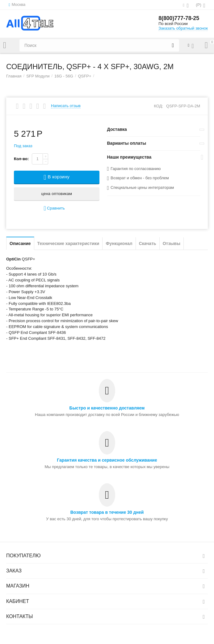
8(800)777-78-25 (179, 19)
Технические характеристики (68, 243)
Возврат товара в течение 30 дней (107, 512)
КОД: (158, 106)
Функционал (119, 243)
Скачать (148, 243)
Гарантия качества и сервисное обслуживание (107, 460)
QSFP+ (84, 76)
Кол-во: (21, 159)
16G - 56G (64, 76)
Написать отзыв (66, 106)
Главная (14, 76)
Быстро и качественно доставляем (107, 408)
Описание (20, 243)
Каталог (5, 45)
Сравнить (54, 208)
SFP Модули (38, 76)
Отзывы (172, 243)
